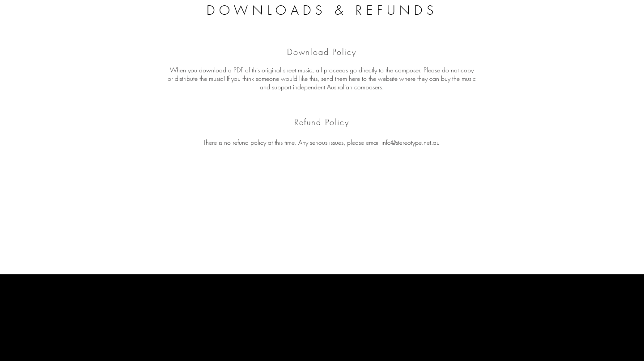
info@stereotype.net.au (411, 142)
